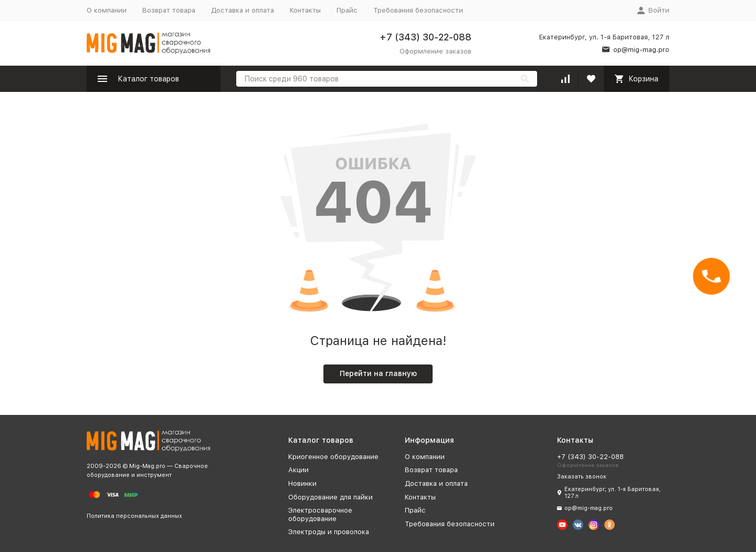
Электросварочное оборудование (320, 514)
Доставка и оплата (243, 10)
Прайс (347, 10)
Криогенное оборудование (333, 457)
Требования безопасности (418, 10)
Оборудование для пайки (330, 497)
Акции (298, 470)
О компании (107, 10)
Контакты (305, 10)
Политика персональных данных (134, 516)
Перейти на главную (378, 373)
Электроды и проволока (329, 532)
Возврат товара (169, 10)
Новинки (302, 483)
